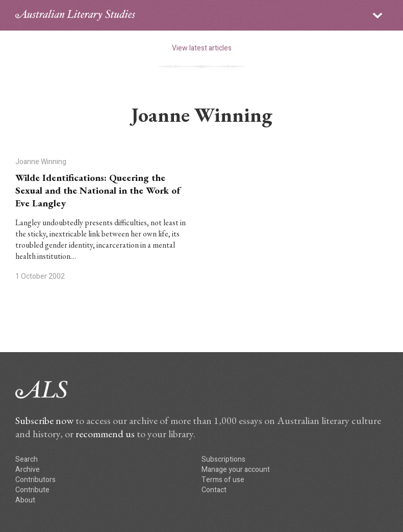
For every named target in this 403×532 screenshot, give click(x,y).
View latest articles (202, 48)
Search (27, 459)
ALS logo (75, 15)
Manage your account (236, 470)
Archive (28, 470)
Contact (214, 490)
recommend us (105, 434)
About (25, 500)
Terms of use (223, 480)
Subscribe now (44, 420)
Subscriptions (223, 459)
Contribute (32, 490)
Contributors (35, 480)
